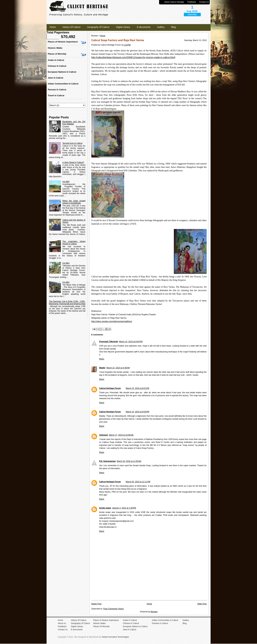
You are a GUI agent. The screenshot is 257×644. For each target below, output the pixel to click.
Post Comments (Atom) (114, 609)
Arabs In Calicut (56, 60)
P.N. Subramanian (108, 461)
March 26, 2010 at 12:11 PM (138, 482)
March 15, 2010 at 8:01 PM (138, 388)
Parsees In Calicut (57, 90)
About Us (62, 623)
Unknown (104, 435)
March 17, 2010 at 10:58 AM (121, 435)
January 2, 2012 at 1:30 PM (124, 508)
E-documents (144, 27)
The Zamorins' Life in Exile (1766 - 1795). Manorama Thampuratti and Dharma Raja (67, 303)
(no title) (66, 182)
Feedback (192, 2)
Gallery (161, 27)
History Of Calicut (71, 27)
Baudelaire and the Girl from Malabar (74, 123)
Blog (174, 27)
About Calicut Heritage (174, 2)
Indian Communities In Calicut (63, 84)
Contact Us (204, 2)
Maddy (102, 368)
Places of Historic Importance (63, 42)
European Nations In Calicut (62, 72)
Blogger (154, 612)
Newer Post (96, 604)
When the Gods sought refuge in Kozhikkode (74, 202)
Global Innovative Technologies (115, 637)
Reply (102, 359)
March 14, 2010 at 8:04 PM (131, 342)
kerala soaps (105, 508)
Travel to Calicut (56, 95)
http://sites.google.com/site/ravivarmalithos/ (112, 321)
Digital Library (123, 27)
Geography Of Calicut (98, 27)
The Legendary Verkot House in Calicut (74, 243)
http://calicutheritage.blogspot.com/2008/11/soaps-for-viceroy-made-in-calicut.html (133, 57)
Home (53, 27)
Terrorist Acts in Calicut (72, 143)
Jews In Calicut (56, 78)
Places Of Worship (101, 626)
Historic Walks (55, 48)
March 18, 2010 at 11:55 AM (129, 461)
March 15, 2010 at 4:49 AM (118, 368)
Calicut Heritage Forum (110, 388)
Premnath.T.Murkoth (109, 342)
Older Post (202, 604)
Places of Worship (57, 54)
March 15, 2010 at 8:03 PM (138, 412)
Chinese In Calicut (57, 66)
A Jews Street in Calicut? (73, 162)
